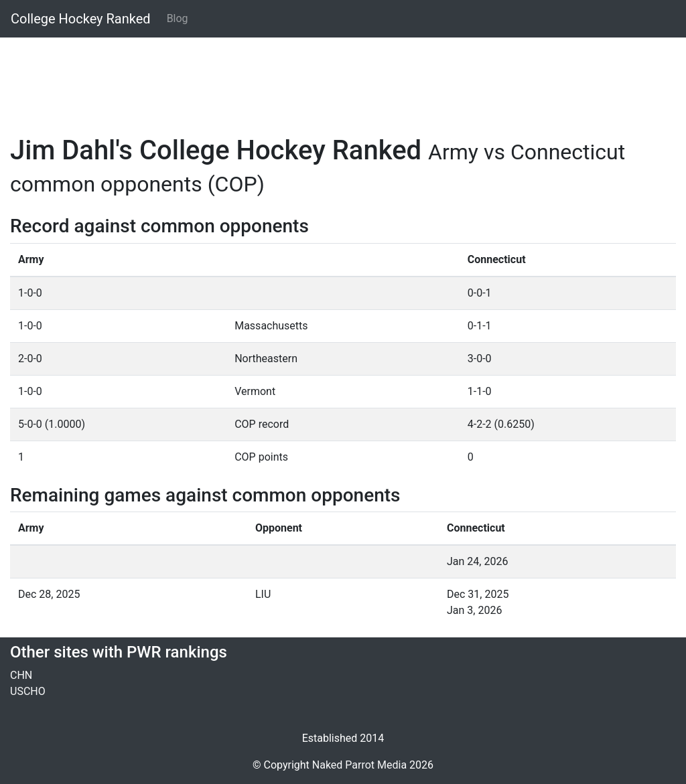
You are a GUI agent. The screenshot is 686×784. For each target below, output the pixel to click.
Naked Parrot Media (359, 765)
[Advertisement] (343, 78)
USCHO (28, 691)
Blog (178, 18)
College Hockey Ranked (81, 19)
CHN (21, 675)
